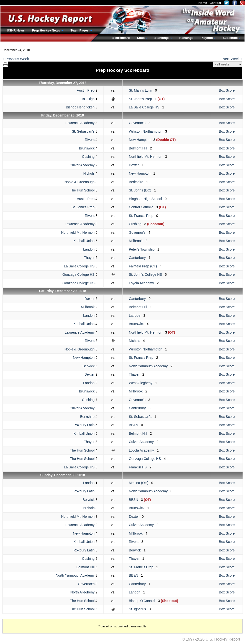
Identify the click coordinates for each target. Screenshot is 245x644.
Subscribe (230, 38)
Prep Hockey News (46, 30)
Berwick (88, 366)
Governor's (139, 123)
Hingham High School (147, 199)
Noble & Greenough (80, 182)
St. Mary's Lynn (142, 90)
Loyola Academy (143, 283)
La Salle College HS (146, 107)
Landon (89, 249)
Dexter (135, 165)
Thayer (89, 258)
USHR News (16, 30)
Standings (162, 38)
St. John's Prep (142, 99)
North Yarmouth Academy (150, 366)
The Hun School (82, 190)
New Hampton (141, 140)
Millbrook (137, 241)
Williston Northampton (147, 131)
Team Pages (80, 30)
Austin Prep (86, 90)
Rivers (90, 140)
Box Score (227, 90)
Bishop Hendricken (80, 107)
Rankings (186, 38)
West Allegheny (142, 383)
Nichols (89, 173)
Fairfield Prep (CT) (144, 266)
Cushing (88, 157)
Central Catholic (142, 207)
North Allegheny (83, 592)
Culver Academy (82, 165)
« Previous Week (16, 59)
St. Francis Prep (143, 216)
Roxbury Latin (84, 425)
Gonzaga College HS (79, 274)
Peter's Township (143, 249)
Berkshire (138, 182)
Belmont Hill (139, 148)
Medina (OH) (140, 483)
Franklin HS (139, 467)
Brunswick (87, 148)
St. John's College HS (147, 274)
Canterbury (139, 258)
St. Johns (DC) (141, 190)
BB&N (135, 425)
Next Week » (233, 59)
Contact (215, 3)
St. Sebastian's (83, 131)
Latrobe (136, 316)
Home (203, 3)
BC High (88, 99)
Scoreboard (121, 38)
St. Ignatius (139, 609)
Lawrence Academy (80, 123)
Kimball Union (84, 241)
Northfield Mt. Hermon (147, 157)
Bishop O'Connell (143, 601)
